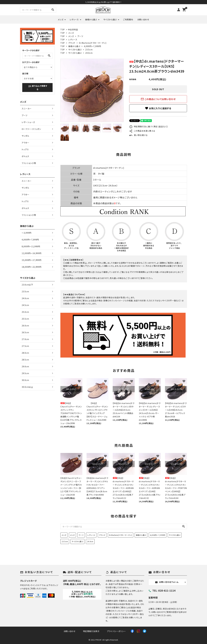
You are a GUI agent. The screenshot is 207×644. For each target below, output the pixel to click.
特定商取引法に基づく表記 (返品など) (149, 126)
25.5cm (25, 319)
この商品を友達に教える (142, 131)
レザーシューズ (28, 122)
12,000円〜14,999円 (32, 253)
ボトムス (25, 156)
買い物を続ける (138, 135)
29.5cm (25, 373)
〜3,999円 (27, 233)
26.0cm (25, 326)
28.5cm (25, 360)
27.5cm (25, 346)
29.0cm (25, 366)
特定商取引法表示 (91, 631)
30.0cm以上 (27, 387)
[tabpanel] (92, 90)
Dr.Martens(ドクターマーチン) (93, 43)
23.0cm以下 (27, 285)
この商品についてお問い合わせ (158, 99)
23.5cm (89, 50)
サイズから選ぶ (110, 19)
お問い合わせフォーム (167, 582)
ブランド (72, 43)
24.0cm (89, 53)
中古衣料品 (73, 29)
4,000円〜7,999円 (92, 46)
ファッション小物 (29, 163)
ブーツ (80, 36)
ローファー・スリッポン (31, 129)
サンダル (25, 136)
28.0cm (25, 353)
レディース (74, 19)
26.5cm (25, 332)
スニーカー (27, 109)
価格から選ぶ (91, 19)
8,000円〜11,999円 (31, 246)
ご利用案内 (128, 19)
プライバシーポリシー (116, 631)
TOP (63, 29)
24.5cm (25, 305)
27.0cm (25, 339)
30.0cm (25, 380)
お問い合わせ (143, 19)
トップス (25, 149)
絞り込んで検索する (38, 88)
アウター (26, 143)
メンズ (61, 19)
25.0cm (25, 312)
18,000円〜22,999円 (32, 267)
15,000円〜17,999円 (32, 260)
